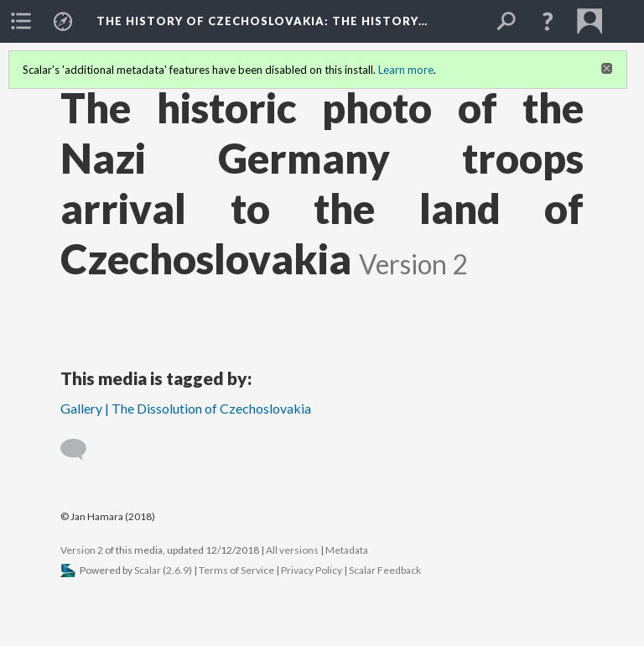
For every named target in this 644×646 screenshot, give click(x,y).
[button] (548, 21)
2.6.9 (177, 570)
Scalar (148, 570)
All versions (292, 550)
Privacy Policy (312, 570)
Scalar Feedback (385, 570)
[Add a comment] (81, 450)
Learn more (406, 70)
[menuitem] (21, 21)
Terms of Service (236, 570)
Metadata (347, 550)
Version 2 (82, 550)
